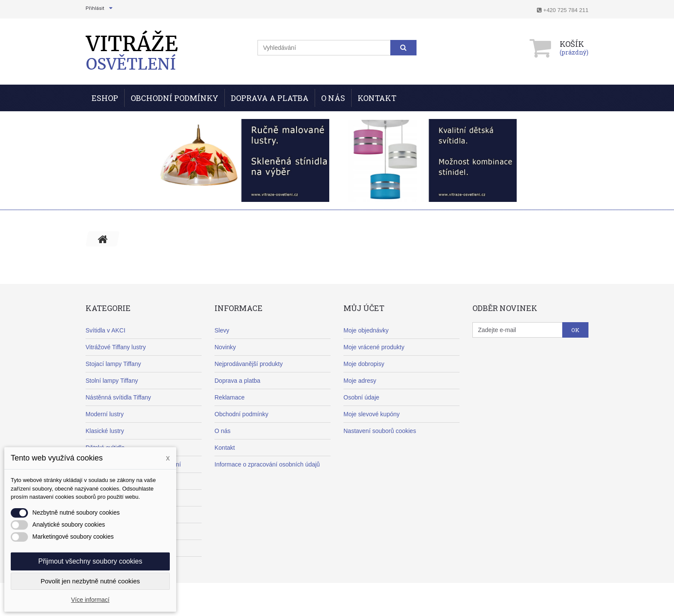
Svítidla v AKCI (106, 330)
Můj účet (364, 308)
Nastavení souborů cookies (380, 431)
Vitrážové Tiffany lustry (116, 347)
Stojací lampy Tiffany (113, 364)
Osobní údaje (361, 397)
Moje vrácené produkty (374, 347)
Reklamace (230, 397)
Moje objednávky (366, 330)
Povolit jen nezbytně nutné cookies (90, 581)
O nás (333, 98)
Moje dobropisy (364, 364)
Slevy (222, 330)
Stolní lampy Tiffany (112, 381)
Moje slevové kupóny (372, 414)
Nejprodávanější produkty (249, 364)
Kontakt (377, 98)
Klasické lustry (105, 431)
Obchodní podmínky (175, 98)
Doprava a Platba (270, 98)
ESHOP (105, 98)
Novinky (225, 347)
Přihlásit (95, 8)
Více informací (90, 600)
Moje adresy (360, 381)
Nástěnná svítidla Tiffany (118, 397)
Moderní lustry (105, 414)
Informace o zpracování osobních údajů (267, 464)
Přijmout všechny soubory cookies (90, 561)
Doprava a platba (237, 381)
